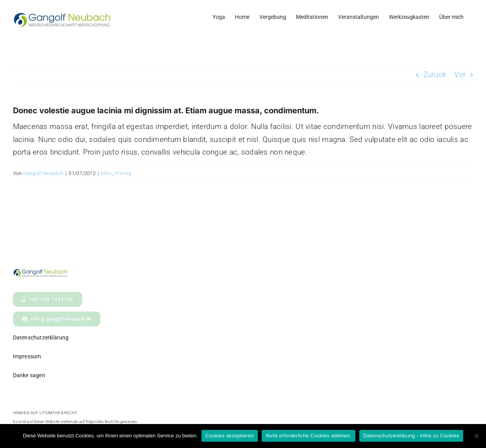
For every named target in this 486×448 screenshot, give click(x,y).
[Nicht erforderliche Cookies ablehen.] (476, 436)
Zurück (435, 75)
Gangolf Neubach (43, 173)
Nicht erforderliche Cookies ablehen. (309, 436)
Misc (106, 173)
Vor (460, 75)
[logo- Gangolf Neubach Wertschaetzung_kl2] (41, 272)
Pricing (123, 173)
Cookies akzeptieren (230, 436)
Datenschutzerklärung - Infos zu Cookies (411, 436)
